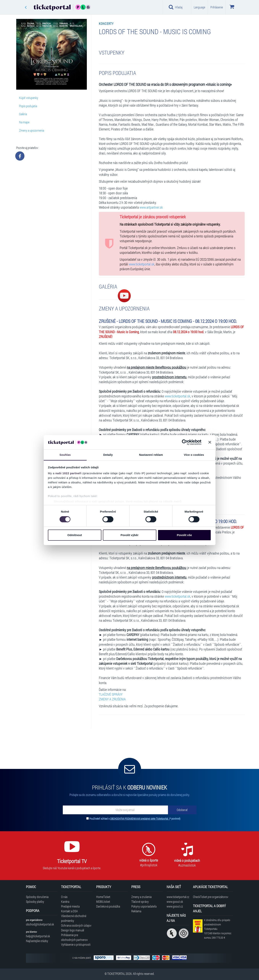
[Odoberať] (182, 810)
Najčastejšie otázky (37, 941)
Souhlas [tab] (65, 455)
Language (199, 7)
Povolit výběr (129, 535)
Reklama (136, 911)
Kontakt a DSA (69, 911)
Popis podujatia (28, 106)
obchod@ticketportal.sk (40, 924)
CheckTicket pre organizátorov (211, 897)
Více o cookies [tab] (194, 455)
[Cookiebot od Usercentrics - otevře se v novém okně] (185, 442)
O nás (64, 897)
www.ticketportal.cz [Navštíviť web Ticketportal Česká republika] (178, 897)
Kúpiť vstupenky (29, 98)
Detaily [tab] (108, 455)
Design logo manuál (73, 930)
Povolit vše (184, 535)
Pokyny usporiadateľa (144, 906)
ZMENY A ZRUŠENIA (112, 699)
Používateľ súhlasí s (135, 819)
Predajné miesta (70, 906)
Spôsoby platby (35, 902)
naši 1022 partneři (68, 473)
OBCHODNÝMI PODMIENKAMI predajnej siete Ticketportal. (140, 819)
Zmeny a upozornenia (32, 130)
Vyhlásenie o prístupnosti (76, 944)
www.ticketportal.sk (142, 264)
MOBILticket (103, 902)
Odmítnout (75, 535)
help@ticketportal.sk (38, 936)
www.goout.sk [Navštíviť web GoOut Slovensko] (175, 902)
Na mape (24, 122)
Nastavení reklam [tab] (151, 455)
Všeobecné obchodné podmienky (74, 918)
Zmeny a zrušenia (141, 897)
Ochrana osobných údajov (76, 925)
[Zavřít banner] (210, 442)
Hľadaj (176, 7)
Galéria (23, 114)
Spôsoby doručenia (37, 897)
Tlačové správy (140, 902)
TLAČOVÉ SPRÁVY (111, 694)
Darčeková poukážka (108, 906)
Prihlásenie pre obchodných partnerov (74, 937)
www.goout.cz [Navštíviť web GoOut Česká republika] (175, 906)
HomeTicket (103, 897)
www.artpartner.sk (151, 207)
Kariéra (65, 902)
